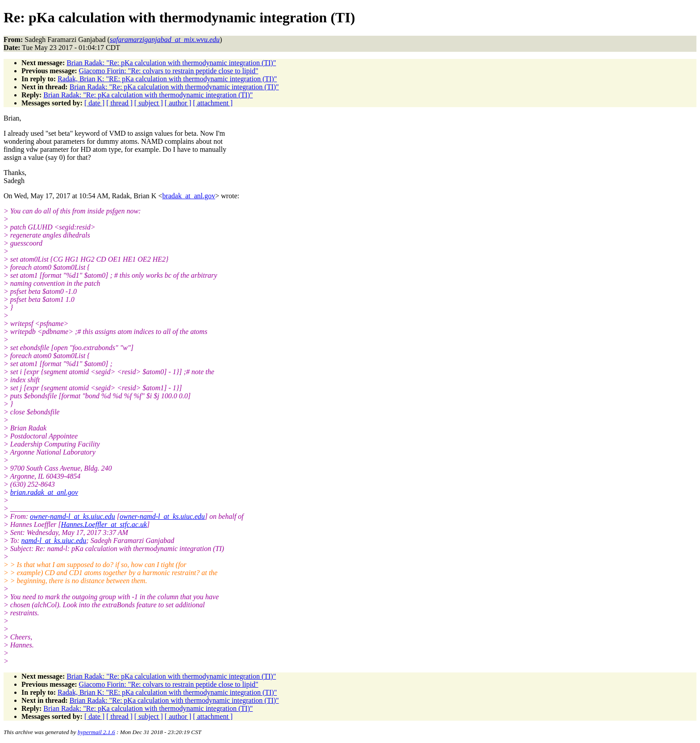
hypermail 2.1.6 (96, 732)
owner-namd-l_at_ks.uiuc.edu (73, 516)
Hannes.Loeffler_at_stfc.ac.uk (104, 524)
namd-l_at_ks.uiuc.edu (54, 541)
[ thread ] (119, 103)
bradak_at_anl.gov (189, 196)
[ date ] (94, 103)
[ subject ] (149, 103)
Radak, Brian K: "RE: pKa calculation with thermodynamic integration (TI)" (167, 79)
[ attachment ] (213, 103)
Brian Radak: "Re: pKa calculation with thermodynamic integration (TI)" (171, 63)
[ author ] (178, 103)
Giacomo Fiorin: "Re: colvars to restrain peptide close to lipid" (169, 71)
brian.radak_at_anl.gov (44, 492)
